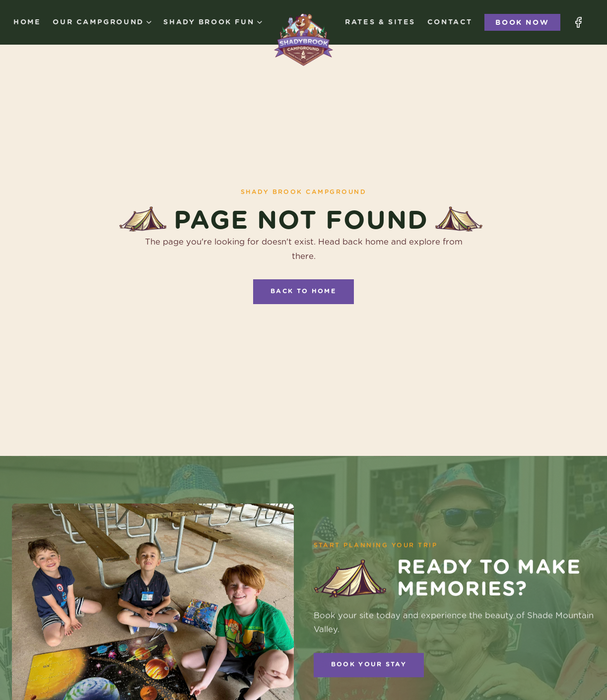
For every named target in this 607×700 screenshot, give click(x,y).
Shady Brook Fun (212, 22)
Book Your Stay (369, 666)
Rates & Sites (380, 22)
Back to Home (303, 291)
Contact (450, 22)
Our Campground (102, 22)
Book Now (522, 22)
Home (27, 22)
